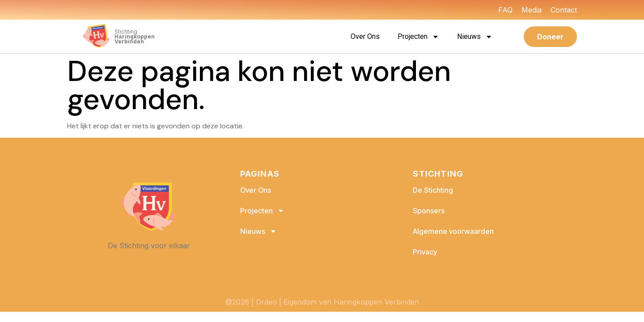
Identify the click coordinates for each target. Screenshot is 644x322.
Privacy (425, 252)
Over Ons (365, 36)
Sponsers (429, 211)
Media (532, 10)
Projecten (418, 37)
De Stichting (433, 190)
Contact (564, 10)
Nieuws (475, 37)
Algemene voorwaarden (453, 231)
